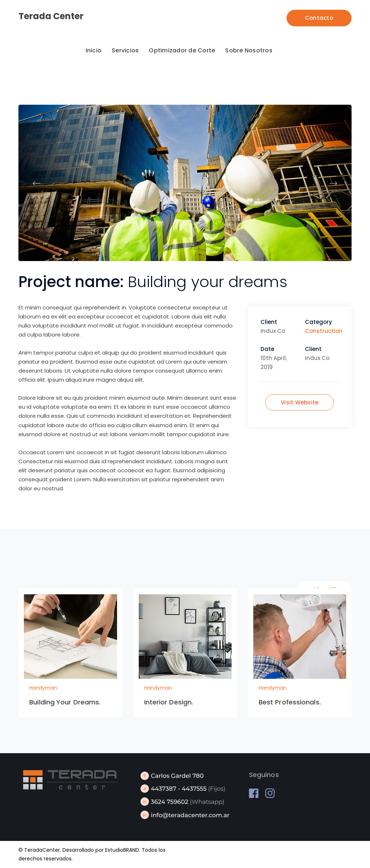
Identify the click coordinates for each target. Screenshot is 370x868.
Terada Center (51, 16)
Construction (324, 331)
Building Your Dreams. (65, 702)
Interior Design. (169, 702)
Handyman (43, 688)
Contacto (319, 18)
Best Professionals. (290, 702)
